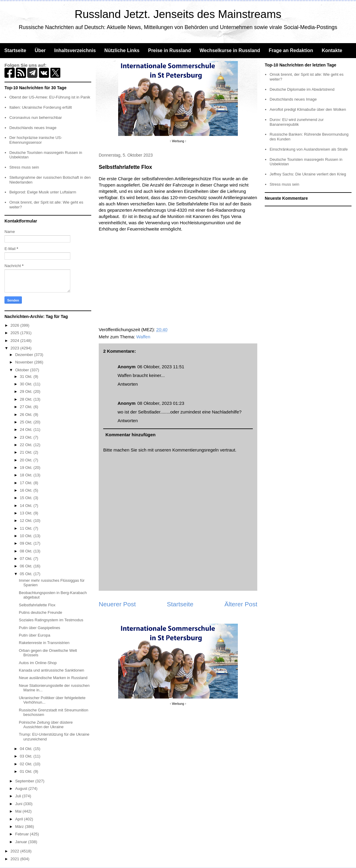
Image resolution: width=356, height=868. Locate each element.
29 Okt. (27, 391)
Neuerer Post (117, 604)
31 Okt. (27, 377)
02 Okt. (27, 764)
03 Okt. (27, 756)
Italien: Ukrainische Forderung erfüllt (41, 107)
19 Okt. (27, 468)
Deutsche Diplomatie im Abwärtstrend (302, 89)
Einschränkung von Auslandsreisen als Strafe (309, 149)
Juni (19, 804)
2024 (15, 341)
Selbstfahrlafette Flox (37, 605)
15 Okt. (27, 498)
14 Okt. (27, 506)
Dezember (25, 355)
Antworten (128, 384)
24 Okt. (27, 430)
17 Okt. (27, 483)
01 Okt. (27, 771)
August (22, 789)
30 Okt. (27, 384)
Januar (22, 842)
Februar (23, 834)
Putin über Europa (35, 635)
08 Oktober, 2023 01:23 (161, 403)
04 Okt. (27, 749)
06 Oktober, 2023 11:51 (161, 367)
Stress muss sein (24, 167)
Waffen (143, 337)
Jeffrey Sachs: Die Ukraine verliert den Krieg (308, 174)
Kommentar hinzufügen (131, 435)
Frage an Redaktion (291, 50)
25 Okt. (27, 422)
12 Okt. (27, 521)
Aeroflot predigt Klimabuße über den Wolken (308, 109)
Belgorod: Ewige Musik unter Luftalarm (43, 192)
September (25, 781)
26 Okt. (27, 415)
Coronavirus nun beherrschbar (36, 118)
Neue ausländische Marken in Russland (53, 678)
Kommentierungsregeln (196, 450)
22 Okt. (27, 445)
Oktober (23, 370)
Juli (19, 796)
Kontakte (332, 50)
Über (40, 50)
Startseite (15, 50)
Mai (19, 811)
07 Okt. (27, 559)
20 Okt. (27, 460)
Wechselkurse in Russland (230, 50)
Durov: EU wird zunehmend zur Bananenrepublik (297, 122)
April (20, 819)
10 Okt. (27, 536)
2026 (15, 325)
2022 (15, 851)
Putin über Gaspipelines (39, 628)
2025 (15, 333)
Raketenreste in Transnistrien (44, 643)
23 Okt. (27, 437)
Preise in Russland (169, 50)
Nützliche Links (122, 50)
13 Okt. (27, 513)
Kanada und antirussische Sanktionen (51, 670)
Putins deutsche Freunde (41, 612)
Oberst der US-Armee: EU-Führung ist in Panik (50, 97)
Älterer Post (241, 604)
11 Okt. (27, 528)
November (25, 362)
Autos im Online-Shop (38, 663)
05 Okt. (27, 574)
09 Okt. (27, 543)
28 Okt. (27, 399)
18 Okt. (27, 475)
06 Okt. (27, 566)
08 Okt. (27, 551)
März (20, 827)
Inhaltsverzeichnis (75, 50)
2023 (15, 348)
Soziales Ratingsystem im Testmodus (51, 620)
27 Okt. (27, 407)
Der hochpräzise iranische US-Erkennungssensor (36, 140)
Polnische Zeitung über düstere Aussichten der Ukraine (46, 725)
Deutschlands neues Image (33, 128)
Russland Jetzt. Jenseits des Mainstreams (178, 14)
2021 (15, 859)
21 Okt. (27, 452)
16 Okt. (27, 490)
